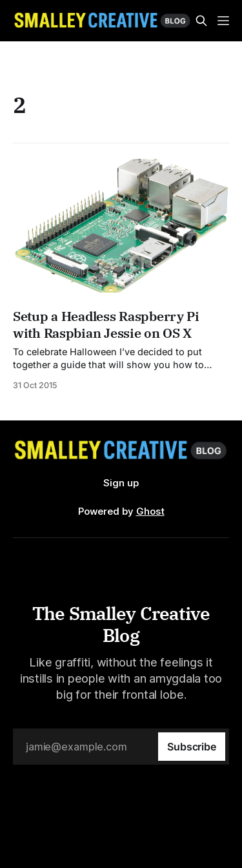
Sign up (121, 483)
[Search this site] (201, 21)
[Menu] (223, 21)
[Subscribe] (192, 747)
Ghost (150, 511)
